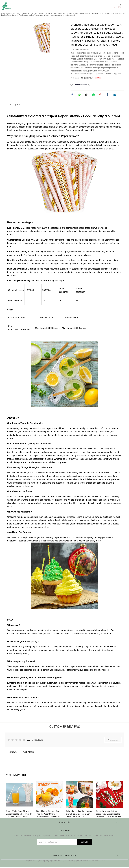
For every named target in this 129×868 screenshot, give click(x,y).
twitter (87, 95)
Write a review (113, 741)
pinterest (101, 95)
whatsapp (94, 95)
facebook (73, 95)
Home (3, 13)
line (80, 95)
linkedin (115, 95)
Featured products (14, 13)
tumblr (108, 95)
